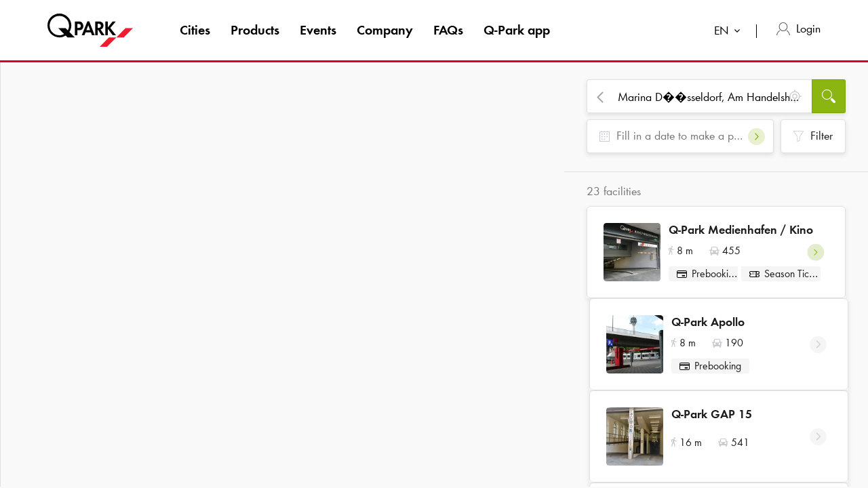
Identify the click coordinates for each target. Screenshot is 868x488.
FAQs (448, 30)
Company (385, 30)
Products (255, 30)
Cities (195, 30)
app (517, 30)
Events (318, 30)
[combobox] (730, 32)
